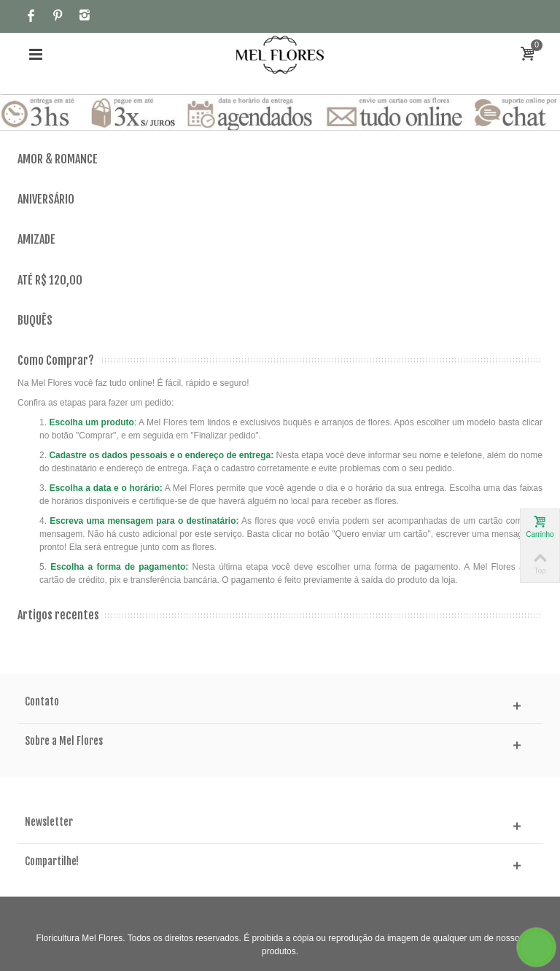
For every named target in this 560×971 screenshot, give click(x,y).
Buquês (35, 321)
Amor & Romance (58, 159)
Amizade (36, 240)
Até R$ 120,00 (50, 281)
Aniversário (46, 200)
